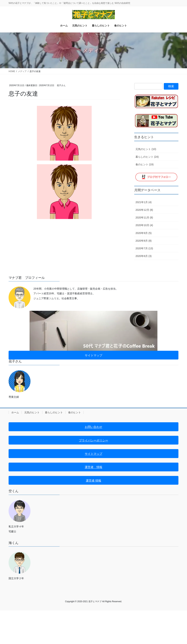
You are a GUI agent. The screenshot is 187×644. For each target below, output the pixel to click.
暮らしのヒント (54, 412)
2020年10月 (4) (144, 225)
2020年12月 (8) (144, 210)
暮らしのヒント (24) (147, 157)
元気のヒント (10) (146, 149)
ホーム (15, 412)
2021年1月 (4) (144, 202)
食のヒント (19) (145, 164)
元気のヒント (32, 412)
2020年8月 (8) (144, 241)
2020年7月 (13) (144, 248)
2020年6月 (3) (144, 256)
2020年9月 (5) (144, 233)
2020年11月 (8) (144, 218)
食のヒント (75, 412)
